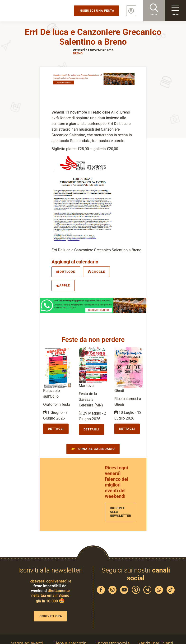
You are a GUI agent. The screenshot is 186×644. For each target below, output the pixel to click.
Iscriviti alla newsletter (121, 512)
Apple (63, 285)
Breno (78, 53)
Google (96, 272)
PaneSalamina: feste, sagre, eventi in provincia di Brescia (37, 11)
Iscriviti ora (50, 616)
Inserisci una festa (96, 11)
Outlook (66, 272)
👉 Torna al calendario (93, 449)
